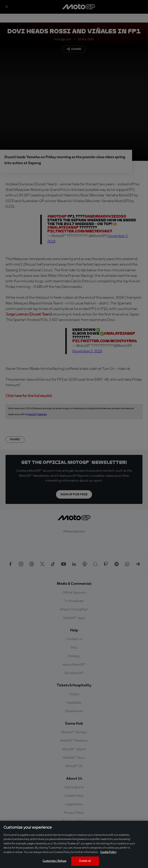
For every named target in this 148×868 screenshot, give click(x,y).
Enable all (85, 861)
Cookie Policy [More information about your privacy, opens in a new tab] (108, 852)
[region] (74, 844)
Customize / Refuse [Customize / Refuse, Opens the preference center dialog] (54, 861)
